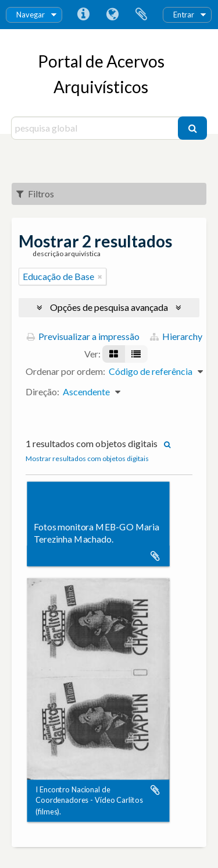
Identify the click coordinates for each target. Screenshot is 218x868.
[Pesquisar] (192, 128)
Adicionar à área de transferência (155, 556)
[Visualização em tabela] (136, 354)
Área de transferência (141, 15)
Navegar (31, 15)
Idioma (112, 15)
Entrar (184, 15)
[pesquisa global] (96, 128)
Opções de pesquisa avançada (109, 307)
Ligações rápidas (83, 15)
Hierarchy (176, 336)
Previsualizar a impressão (83, 336)
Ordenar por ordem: (65, 371)
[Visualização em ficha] (114, 354)
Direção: (42, 392)
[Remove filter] (100, 277)
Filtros (35, 194)
